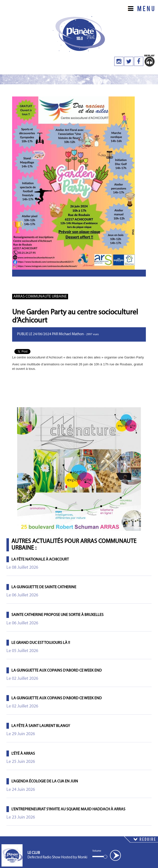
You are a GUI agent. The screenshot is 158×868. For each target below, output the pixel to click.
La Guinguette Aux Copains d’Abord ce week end (57, 671)
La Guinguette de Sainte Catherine (44, 587)
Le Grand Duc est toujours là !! (41, 643)
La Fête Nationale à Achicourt (40, 560)
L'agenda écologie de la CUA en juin (45, 781)
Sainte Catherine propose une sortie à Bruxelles (57, 615)
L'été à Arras (23, 754)
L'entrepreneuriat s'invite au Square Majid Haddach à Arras (68, 809)
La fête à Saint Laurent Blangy (41, 726)
